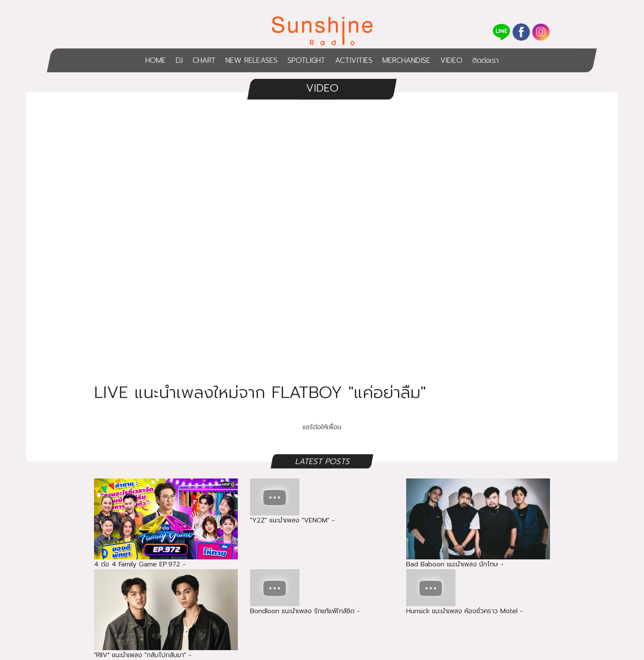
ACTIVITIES (354, 60)
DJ (179, 60)
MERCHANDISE (406, 60)
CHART (204, 60)
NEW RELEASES (252, 60)
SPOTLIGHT (306, 60)
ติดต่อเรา (485, 60)
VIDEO (451, 60)
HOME (156, 60)
